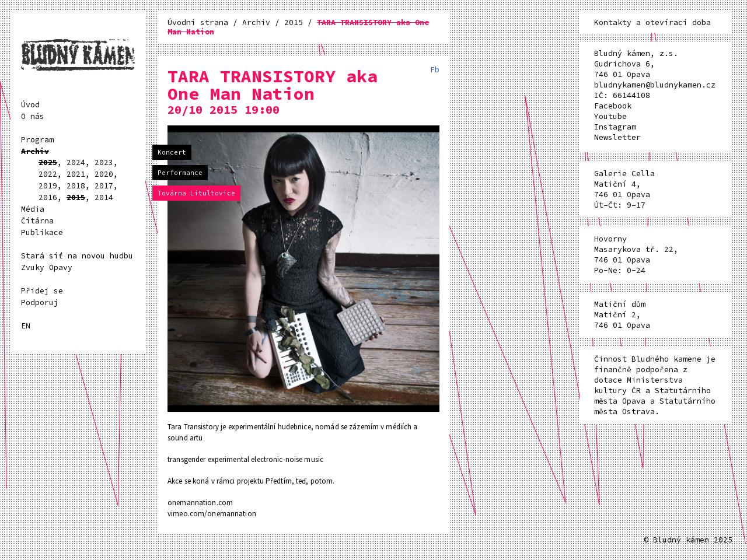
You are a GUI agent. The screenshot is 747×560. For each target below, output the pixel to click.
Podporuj (40, 302)
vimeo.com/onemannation (212, 514)
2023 (104, 162)
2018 (76, 186)
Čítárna (37, 221)
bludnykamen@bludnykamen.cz (655, 85)
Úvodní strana (200, 22)
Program (37, 140)
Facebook (613, 106)
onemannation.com (200, 503)
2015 (76, 197)
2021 (76, 174)
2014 (104, 197)
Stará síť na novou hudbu (77, 256)
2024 (76, 162)
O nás (33, 116)
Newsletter (617, 137)
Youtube (610, 116)
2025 (48, 162)
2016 (48, 197)
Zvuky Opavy (47, 267)
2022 (48, 174)
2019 (48, 186)
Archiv (35, 151)
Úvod (30, 105)
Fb (435, 70)
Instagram (615, 127)
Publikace (42, 232)
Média (33, 209)
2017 (104, 186)
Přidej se (42, 291)
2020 (104, 174)
